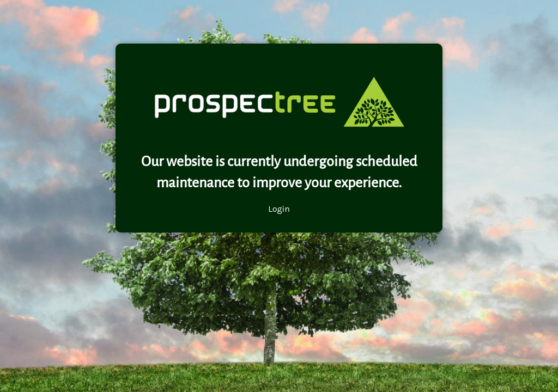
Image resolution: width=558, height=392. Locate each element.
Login (279, 209)
